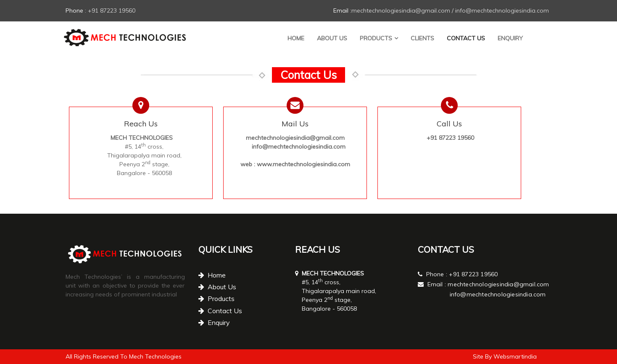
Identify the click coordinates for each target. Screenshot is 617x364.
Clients (422, 38)
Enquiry (510, 38)
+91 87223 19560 (473, 274)
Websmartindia (515, 356)
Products (376, 38)
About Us (332, 38)
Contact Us (466, 38)
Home (296, 38)
